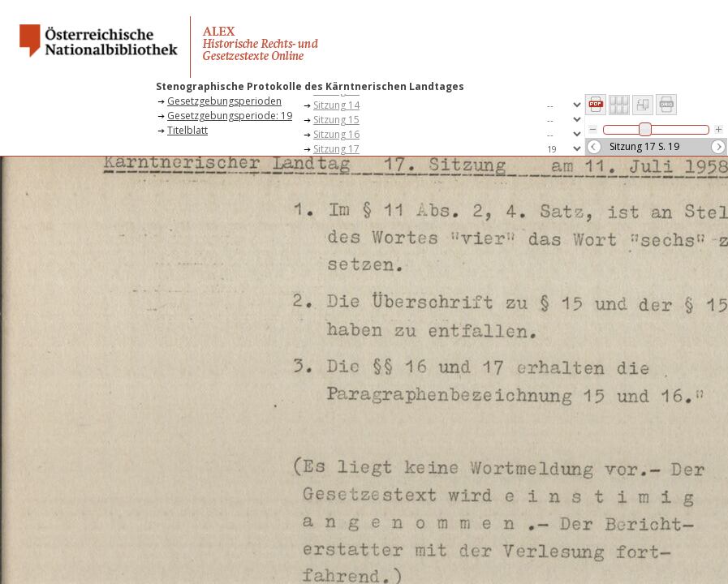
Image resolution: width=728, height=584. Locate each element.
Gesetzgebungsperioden (224, 101)
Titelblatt (187, 130)
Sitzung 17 (336, 149)
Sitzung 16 (336, 134)
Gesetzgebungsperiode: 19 (230, 116)
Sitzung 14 (336, 105)
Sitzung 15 (336, 120)
